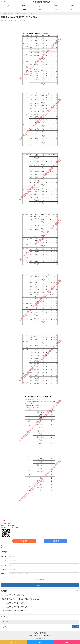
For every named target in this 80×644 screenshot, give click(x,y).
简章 (56, 6)
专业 (40, 6)
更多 (77, 591)
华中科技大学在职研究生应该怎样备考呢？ (15, 607)
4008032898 (11, 525)
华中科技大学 (24, 13)
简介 (24, 6)
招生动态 (31, 13)
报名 (72, 10)
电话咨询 (13, 642)
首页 (8, 6)
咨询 (72, 6)
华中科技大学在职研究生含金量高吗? (13, 595)
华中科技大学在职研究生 (42, 2)
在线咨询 (24, 541)
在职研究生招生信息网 (7, 13)
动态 (24, 10)
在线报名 (56, 541)
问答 (40, 10)
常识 (8, 10)
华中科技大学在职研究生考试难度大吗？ (14, 611)
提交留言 (76, 627)
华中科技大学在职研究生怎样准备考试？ (14, 603)
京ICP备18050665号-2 (34, 636)
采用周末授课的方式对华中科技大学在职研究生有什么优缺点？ (21, 599)
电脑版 (36, 633)
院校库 (17, 13)
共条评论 (4, 627)
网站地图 (43, 633)
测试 (56, 10)
